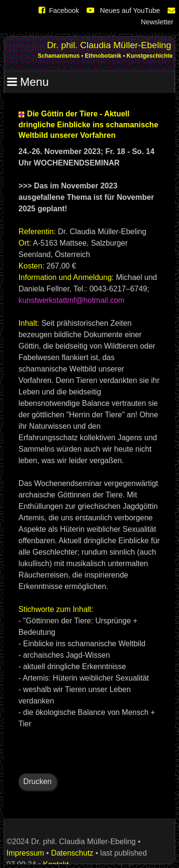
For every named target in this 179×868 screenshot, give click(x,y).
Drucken (38, 781)
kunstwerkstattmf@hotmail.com (72, 300)
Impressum (25, 853)
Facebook (59, 10)
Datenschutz (72, 853)
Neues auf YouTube (123, 10)
